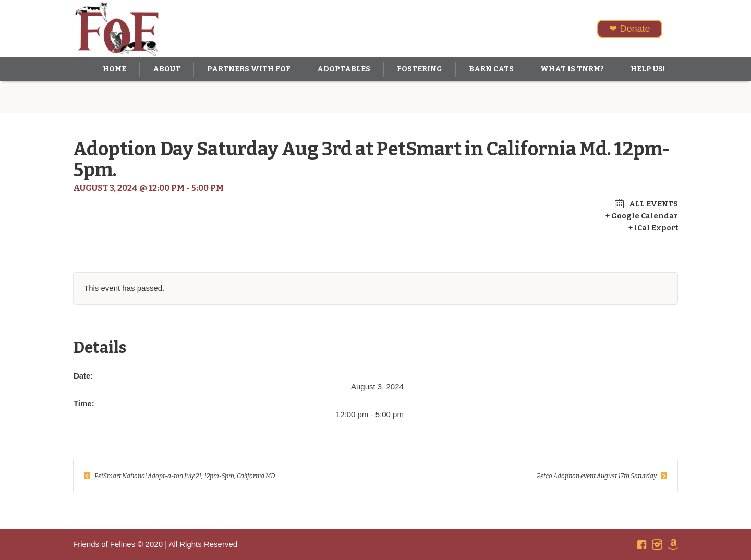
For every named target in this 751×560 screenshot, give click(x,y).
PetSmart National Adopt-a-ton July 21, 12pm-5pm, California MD (185, 476)
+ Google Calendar (642, 216)
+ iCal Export (653, 228)
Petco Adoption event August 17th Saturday (597, 476)
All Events (653, 204)
